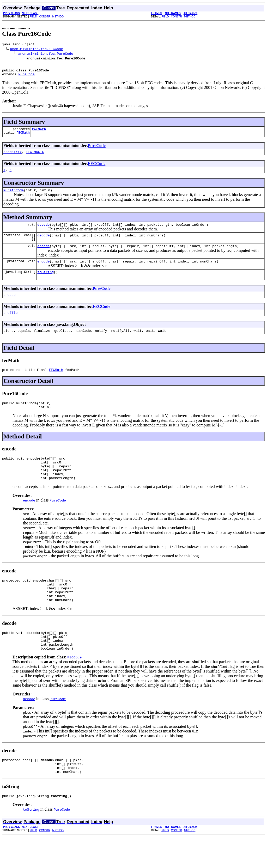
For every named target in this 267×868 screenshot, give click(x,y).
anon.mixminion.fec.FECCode (37, 50)
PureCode (26, 76)
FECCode (97, 167)
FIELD (33, 17)
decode (43, 231)
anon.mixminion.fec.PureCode (46, 54)
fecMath (39, 132)
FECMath (23, 136)
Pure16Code (14, 195)
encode (43, 254)
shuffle (11, 323)
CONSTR (45, 17)
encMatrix (13, 156)
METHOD (58, 17)
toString (45, 281)
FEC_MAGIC (35, 156)
